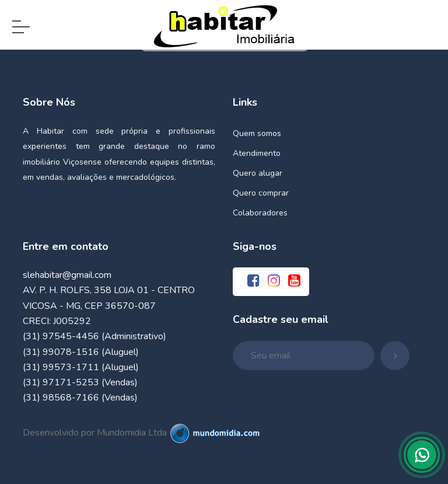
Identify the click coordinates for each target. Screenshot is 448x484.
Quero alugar (258, 173)
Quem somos (257, 133)
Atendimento (257, 153)
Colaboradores (260, 213)
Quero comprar (261, 193)
